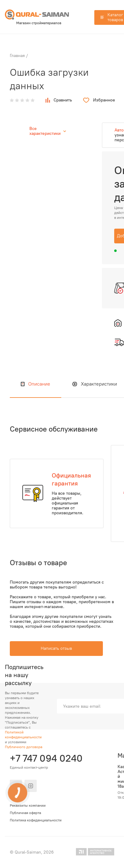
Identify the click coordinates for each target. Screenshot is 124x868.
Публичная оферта (25, 813)
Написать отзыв (56, 648)
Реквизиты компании (28, 805)
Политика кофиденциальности (36, 820)
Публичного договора (24, 747)
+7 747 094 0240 (45, 758)
